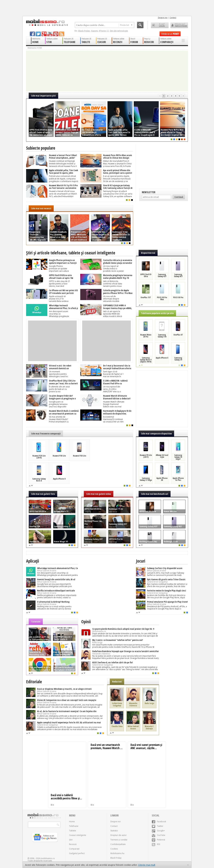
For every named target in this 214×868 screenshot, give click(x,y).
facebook (32, 34)
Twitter (158, 826)
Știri (71, 840)
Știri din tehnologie (119, 31)
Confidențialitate (118, 844)
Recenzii (73, 844)
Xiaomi (94, 31)
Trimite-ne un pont (170, 34)
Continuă (179, 197)
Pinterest (158, 840)
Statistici (114, 831)
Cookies (114, 849)
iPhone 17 (104, 31)
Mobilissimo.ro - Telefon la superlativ (47, 23)
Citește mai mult (147, 865)
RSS (156, 844)
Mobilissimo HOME (35, 48)
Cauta (140, 25)
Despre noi (163, 17)
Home (72, 822)
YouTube (158, 835)
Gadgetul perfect (77, 853)
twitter (38, 34)
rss (62, 34)
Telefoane (74, 826)
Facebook (159, 822)
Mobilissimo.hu (117, 853)
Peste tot (126, 25)
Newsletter (149, 192)
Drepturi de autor (119, 835)
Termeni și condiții (119, 840)
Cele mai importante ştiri (43, 96)
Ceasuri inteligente (78, 835)
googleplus (44, 34)
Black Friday (84, 31)
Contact (173, 17)
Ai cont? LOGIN (160, 25)
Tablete (73, 831)
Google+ (158, 831)
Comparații (74, 849)
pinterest (56, 34)
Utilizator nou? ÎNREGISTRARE (179, 25)
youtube (50, 34)
